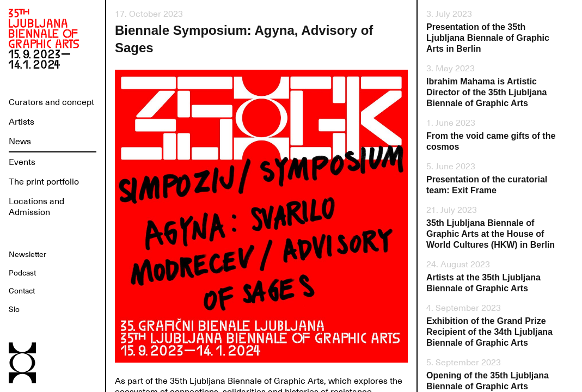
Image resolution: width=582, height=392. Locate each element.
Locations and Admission (36, 207)
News (20, 142)
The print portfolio (44, 182)
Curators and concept (51, 102)
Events (22, 162)
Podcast (22, 273)
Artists (22, 122)
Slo (14, 309)
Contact (22, 291)
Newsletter (27, 254)
